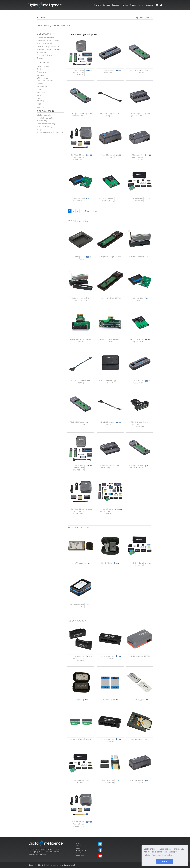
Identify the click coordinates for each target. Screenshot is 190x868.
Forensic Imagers (45, 44)
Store (141, 5)
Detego (40, 84)
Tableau (40, 69)
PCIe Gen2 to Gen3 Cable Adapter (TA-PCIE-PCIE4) (137, 424)
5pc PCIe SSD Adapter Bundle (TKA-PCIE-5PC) (79, 72)
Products (116, 5)
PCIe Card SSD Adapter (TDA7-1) (140, 257)
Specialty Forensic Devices (49, 49)
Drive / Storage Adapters (48, 46)
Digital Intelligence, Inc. (52, 865)
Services (107, 5)
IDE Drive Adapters (78, 621)
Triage (40, 129)
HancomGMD (43, 87)
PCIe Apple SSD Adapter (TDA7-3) (110, 257)
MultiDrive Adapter (136, 739)
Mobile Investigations (46, 118)
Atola (39, 89)
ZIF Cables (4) (136, 700)
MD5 (39, 104)
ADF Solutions (43, 101)
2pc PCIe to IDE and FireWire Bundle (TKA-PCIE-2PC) (78, 157)
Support (133, 5)
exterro (40, 95)
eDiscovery (42, 121)
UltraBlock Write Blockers (48, 41)
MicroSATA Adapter (77, 563)
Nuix (39, 98)
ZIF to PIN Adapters (77, 739)
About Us (78, 846)
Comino (40, 107)
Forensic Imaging (45, 127)
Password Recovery (46, 124)
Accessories (42, 52)
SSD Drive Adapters (79, 221)
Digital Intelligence (45, 66)
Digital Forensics (44, 115)
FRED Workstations (46, 38)
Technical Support (81, 850)
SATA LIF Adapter (107, 563)
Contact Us (79, 843)
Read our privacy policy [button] (162, 855)
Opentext (41, 75)
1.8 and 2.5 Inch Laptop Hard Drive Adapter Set (78, 658)
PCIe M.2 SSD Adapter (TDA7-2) (110, 298)
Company (149, 5)
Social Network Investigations (50, 132)
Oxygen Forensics (45, 81)
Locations (79, 848)
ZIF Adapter (77, 700)
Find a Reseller (80, 853)
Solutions (97, 5)
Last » (96, 211)
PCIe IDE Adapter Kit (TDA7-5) (140, 656)
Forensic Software (45, 55)
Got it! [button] (165, 861)
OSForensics (42, 78)
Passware (41, 72)
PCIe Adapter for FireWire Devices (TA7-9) (137, 157)
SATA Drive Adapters (79, 528)
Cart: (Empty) (146, 18)
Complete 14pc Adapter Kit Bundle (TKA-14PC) (107, 511)
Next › (88, 211)
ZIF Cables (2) (107, 700)
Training (125, 5)
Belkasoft (41, 92)
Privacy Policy (80, 855)
